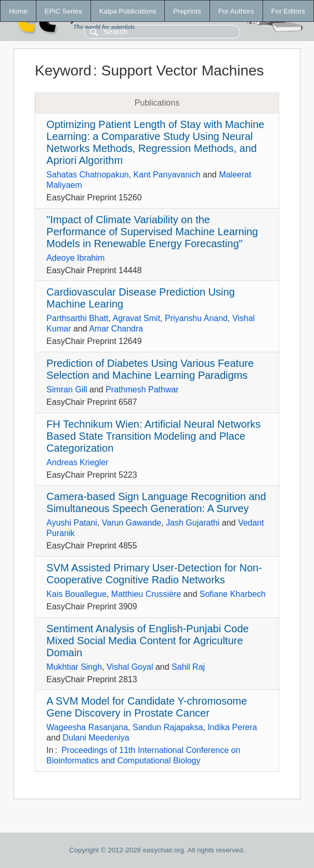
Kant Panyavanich (167, 175)
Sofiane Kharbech (233, 594)
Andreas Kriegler (77, 462)
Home (18, 11)
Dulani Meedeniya (96, 738)
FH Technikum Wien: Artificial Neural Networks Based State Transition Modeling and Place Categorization (153, 436)
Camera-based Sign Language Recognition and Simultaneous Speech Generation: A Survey (156, 502)
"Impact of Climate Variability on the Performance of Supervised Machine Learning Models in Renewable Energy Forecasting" (152, 232)
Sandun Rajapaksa (168, 727)
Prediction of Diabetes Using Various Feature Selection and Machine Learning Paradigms (150, 369)
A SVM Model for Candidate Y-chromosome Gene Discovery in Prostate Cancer (147, 707)
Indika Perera (232, 727)
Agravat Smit (137, 318)
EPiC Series (63, 11)
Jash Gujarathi (193, 523)
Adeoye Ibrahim (75, 258)
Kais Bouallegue (76, 594)
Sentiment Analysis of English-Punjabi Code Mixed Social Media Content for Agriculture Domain (147, 641)
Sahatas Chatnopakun (87, 175)
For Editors (288, 11)
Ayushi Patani (72, 523)
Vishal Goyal (130, 667)
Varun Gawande (132, 523)
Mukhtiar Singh (74, 667)
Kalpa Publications (128, 11)
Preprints (187, 11)
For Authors (236, 11)
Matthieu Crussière (146, 594)
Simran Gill (67, 390)
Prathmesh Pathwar (142, 390)
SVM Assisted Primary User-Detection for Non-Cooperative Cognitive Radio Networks (154, 574)
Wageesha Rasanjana (87, 727)
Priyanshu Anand (196, 318)
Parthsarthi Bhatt (77, 318)
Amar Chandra (116, 329)
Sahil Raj (188, 667)
